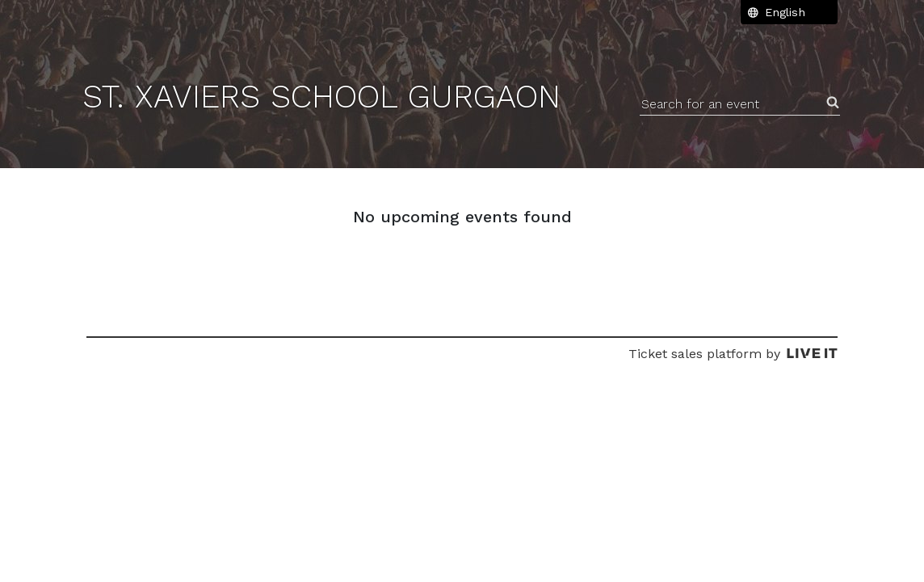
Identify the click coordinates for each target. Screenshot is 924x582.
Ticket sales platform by (733, 354)
